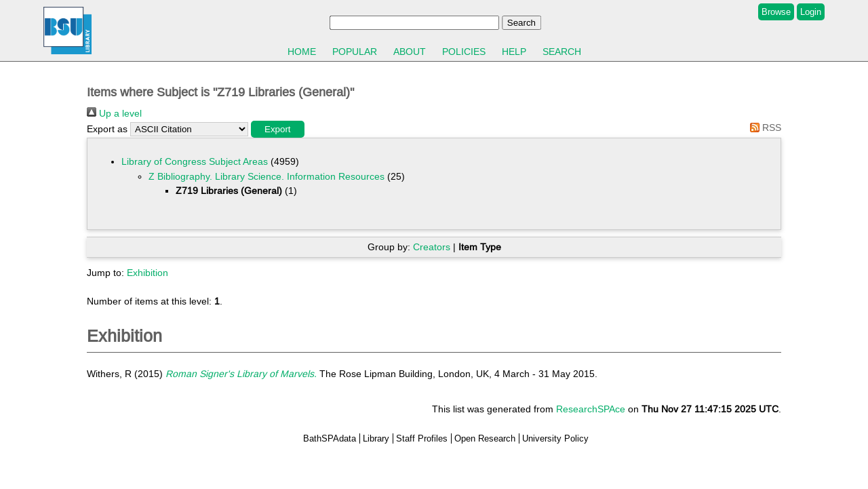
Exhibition (147, 273)
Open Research (485, 438)
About (410, 52)
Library (376, 438)
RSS (763, 128)
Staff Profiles (422, 438)
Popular (355, 52)
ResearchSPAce (591, 409)
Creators (432, 247)
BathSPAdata (330, 438)
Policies (464, 52)
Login (811, 12)
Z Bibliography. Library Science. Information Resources (267, 176)
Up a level (114, 113)
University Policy (555, 438)
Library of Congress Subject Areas (195, 161)
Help (514, 52)
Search (562, 52)
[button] (278, 129)
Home (302, 52)
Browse (776, 12)
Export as (107, 129)
